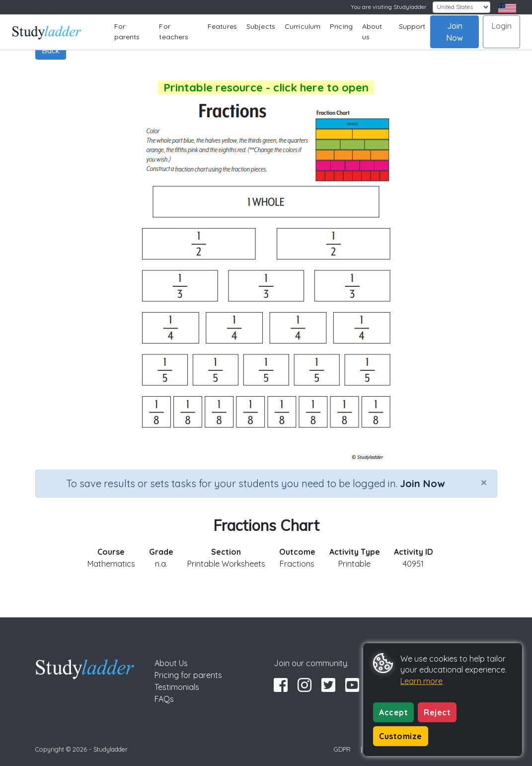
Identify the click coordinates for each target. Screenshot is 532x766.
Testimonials (177, 687)
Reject (437, 712)
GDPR (342, 749)
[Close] (484, 482)
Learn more (421, 681)
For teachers (174, 32)
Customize (401, 736)
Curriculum (303, 26)
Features (222, 26)
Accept (393, 712)
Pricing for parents (188, 675)
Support (412, 26)
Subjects (261, 26)
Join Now (455, 32)
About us (372, 32)
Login (501, 26)
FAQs (164, 699)
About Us (171, 663)
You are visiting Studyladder (389, 7)
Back (51, 50)
